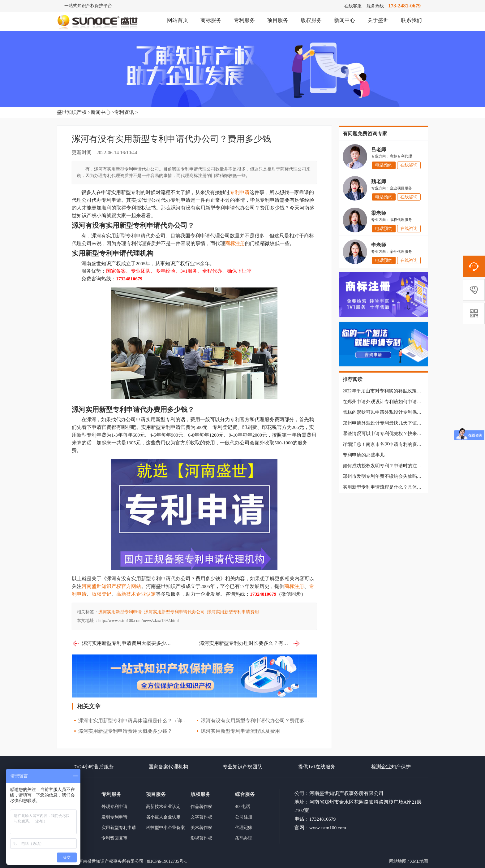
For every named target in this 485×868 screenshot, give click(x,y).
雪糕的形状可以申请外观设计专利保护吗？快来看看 (396, 412)
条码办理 (244, 838)
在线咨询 (409, 165)
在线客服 (353, 6)
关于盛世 (378, 20)
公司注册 (244, 817)
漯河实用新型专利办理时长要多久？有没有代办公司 (250, 643)
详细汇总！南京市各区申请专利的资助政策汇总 (391, 444)
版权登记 (101, 594)
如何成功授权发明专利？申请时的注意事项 (387, 466)
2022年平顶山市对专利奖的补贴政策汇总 (384, 391)
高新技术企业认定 (136, 594)
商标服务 (211, 20)
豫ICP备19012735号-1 (167, 861)
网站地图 (398, 861)
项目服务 (278, 20)
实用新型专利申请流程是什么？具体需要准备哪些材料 (398, 487)
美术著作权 (201, 828)
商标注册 (235, 243)
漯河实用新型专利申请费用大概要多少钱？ (122, 643)
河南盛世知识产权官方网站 (111, 586)
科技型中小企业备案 (165, 828)
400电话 (243, 807)
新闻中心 (345, 20)
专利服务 (244, 20)
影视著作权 (201, 838)
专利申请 (240, 192)
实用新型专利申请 (119, 828)
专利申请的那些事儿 (364, 455)
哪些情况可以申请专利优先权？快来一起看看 (389, 434)
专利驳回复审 (114, 838)
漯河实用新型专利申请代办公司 (174, 612)
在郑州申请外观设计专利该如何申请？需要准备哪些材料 (401, 402)
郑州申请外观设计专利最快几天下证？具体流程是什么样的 (403, 423)
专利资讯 (124, 112)
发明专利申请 (114, 817)
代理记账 (244, 828)
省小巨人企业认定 (163, 817)
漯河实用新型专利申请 (120, 612)
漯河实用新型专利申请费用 (233, 612)
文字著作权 (201, 817)
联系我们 (411, 20)
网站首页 (178, 20)
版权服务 (311, 20)
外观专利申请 (114, 807)
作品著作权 (201, 807)
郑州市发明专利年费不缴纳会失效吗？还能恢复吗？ (396, 476)
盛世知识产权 (72, 112)
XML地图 (419, 861)
